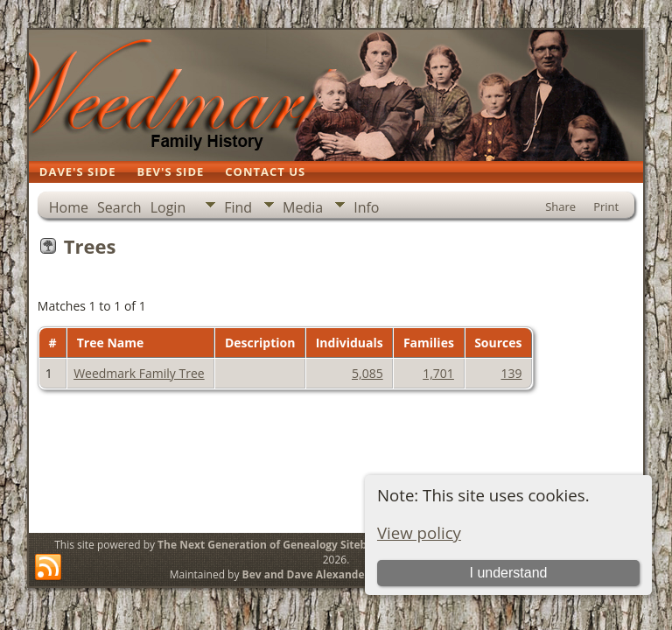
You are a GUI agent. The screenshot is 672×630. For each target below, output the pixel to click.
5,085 (367, 373)
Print (606, 206)
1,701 (438, 373)
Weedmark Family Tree (139, 373)
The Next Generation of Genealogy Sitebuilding (280, 545)
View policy (419, 532)
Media (303, 207)
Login (168, 207)
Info (366, 207)
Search (119, 207)
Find (238, 207)
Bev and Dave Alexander (306, 574)
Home (69, 207)
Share (560, 206)
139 (512, 373)
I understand (508, 573)
